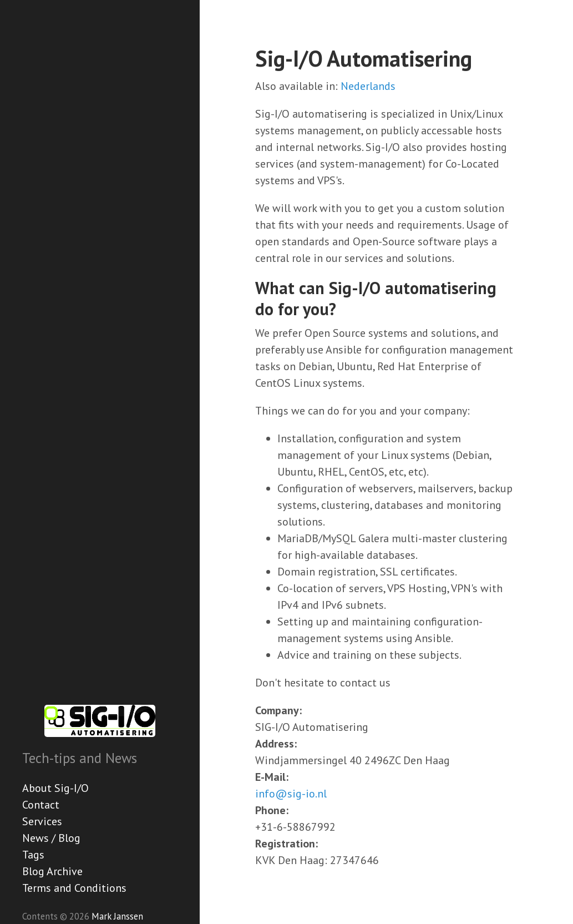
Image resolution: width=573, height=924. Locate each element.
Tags (33, 855)
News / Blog (51, 838)
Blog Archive (52, 871)
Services (42, 821)
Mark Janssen (117, 916)
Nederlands (368, 86)
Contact (41, 805)
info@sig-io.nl (291, 794)
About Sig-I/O (55, 788)
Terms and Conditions (74, 888)
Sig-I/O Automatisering (364, 58)
